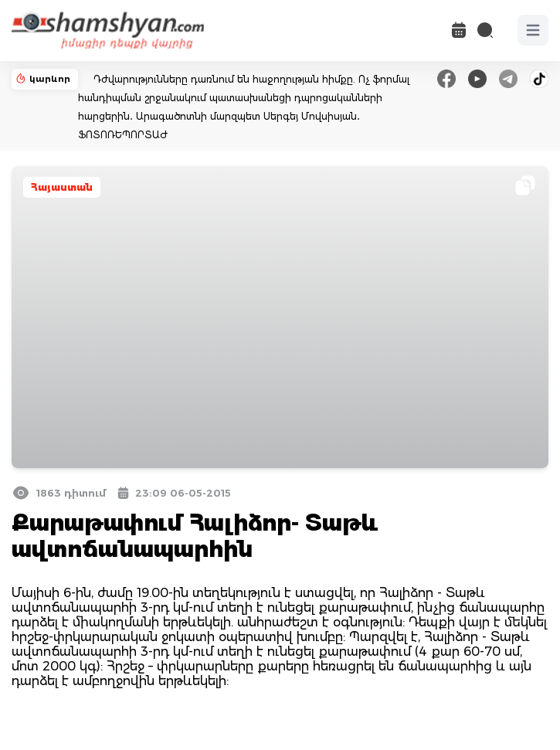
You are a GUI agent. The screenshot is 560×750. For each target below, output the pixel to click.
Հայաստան (62, 187)
